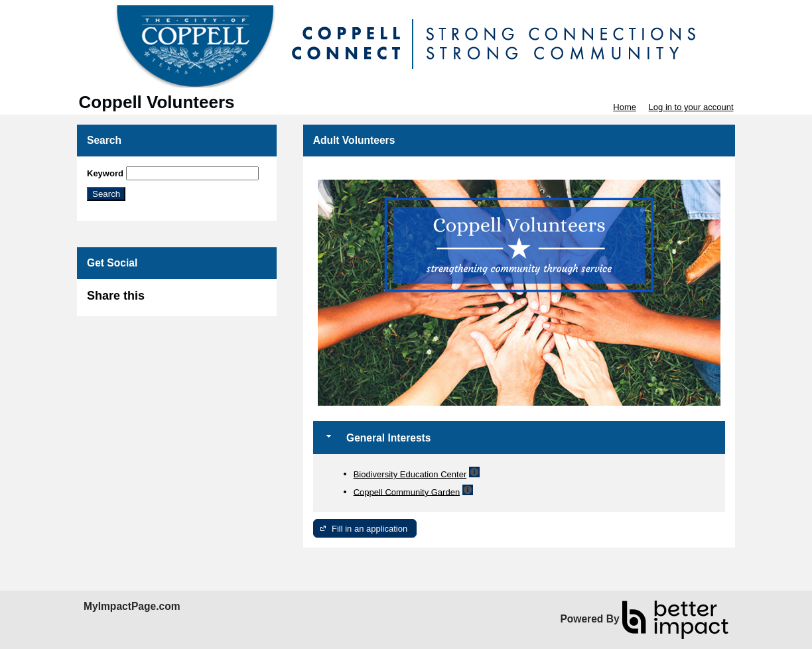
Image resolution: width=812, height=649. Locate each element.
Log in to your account (691, 107)
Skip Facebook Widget (188, 301)
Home (625, 107)
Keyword (105, 173)
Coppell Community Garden (407, 492)
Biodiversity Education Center (410, 474)
